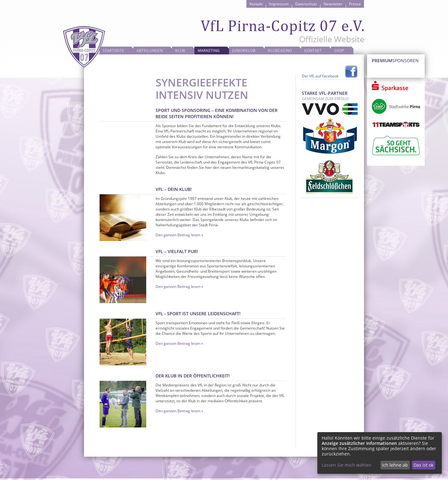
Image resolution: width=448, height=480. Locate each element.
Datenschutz (306, 4)
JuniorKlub (244, 51)
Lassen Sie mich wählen (347, 465)
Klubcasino (280, 51)
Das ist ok (423, 465)
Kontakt (256, 4)
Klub (180, 51)
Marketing (209, 51)
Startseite (113, 51)
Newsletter (333, 4)
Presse (355, 4)
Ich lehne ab (395, 465)
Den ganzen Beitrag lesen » (179, 235)
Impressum (279, 4)
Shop (339, 51)
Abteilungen (150, 51)
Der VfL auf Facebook (320, 76)
